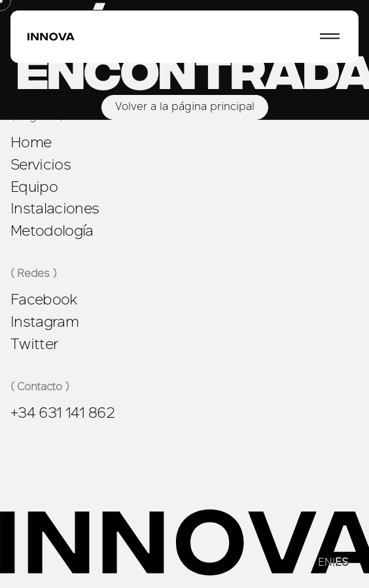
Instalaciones (55, 208)
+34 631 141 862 (62, 413)
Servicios (41, 164)
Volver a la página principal (185, 107)
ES (342, 563)
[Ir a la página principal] (51, 37)
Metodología (52, 230)
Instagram (44, 322)
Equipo (34, 186)
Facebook (44, 299)
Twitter (34, 344)
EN (325, 563)
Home (31, 142)
